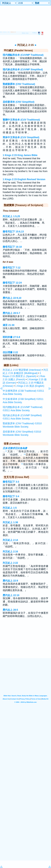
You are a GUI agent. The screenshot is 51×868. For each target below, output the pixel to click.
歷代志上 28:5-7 (11, 313)
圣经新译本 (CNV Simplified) (19, 102)
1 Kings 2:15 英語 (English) (30, 386)
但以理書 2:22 (10, 352)
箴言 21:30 (9, 325)
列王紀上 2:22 (10, 563)
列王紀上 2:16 (10, 552)
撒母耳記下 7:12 (12, 268)
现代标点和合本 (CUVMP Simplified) (23, 69)
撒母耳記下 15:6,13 (13, 232)
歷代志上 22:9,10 (12, 298)
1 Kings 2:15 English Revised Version (24, 179)
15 (24, 454)
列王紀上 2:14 (10, 540)
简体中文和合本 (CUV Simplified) (21, 137)
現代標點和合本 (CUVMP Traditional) (23, 55)
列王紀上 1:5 (10, 508)
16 (22, 464)
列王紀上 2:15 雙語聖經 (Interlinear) (22, 370)
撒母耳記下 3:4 (11, 496)
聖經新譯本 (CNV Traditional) (19, 84)
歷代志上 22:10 (11, 595)
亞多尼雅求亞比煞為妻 (15, 448)
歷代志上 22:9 (10, 581)
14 (6, 451)
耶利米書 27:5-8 (11, 337)
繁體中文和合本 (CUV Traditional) (21, 120)
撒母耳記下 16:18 (12, 247)
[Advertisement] (26, 641)
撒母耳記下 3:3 (11, 482)
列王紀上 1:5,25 (11, 216)
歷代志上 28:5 (10, 610)
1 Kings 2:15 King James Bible (20, 155)
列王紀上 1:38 (10, 522)
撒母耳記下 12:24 (12, 283)
